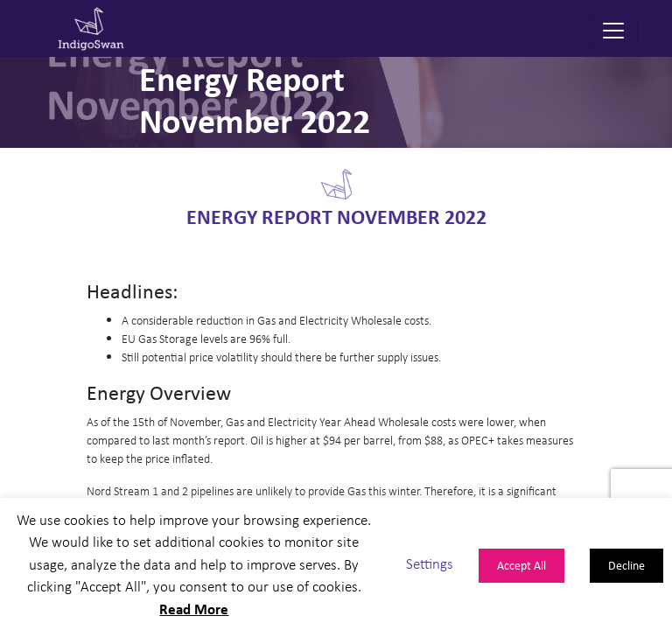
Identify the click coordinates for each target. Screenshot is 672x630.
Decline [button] (626, 565)
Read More (194, 609)
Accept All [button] (521, 565)
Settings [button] (430, 564)
